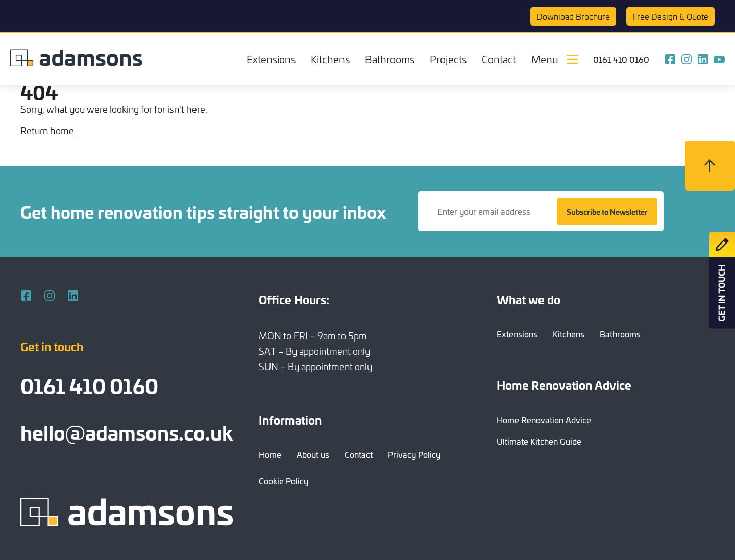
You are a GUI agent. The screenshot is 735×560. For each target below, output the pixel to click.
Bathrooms (390, 59)
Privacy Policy (414, 454)
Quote (670, 16)
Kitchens (330, 59)
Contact (499, 59)
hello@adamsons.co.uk (127, 432)
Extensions (271, 59)
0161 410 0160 (621, 59)
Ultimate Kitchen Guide (539, 441)
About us (313, 454)
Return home (47, 130)
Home (270, 454)
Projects (448, 59)
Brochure (573, 16)
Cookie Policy (284, 481)
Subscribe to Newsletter (607, 212)
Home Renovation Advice (544, 420)
